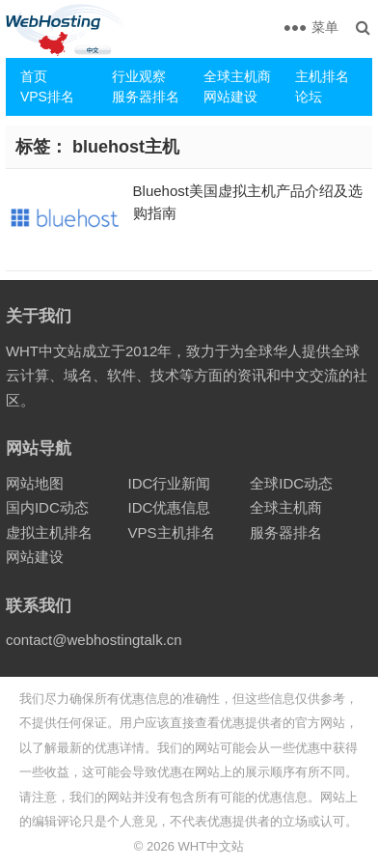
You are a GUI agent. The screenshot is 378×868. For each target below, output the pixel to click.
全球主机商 (237, 76)
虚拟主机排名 (49, 532)
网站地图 (35, 483)
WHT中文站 (212, 846)
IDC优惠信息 (170, 507)
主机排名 (322, 76)
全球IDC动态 (291, 483)
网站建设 (230, 97)
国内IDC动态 (47, 507)
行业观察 (139, 76)
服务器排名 (146, 97)
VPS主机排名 (172, 532)
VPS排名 (47, 97)
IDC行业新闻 (170, 483)
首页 (34, 76)
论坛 (309, 97)
